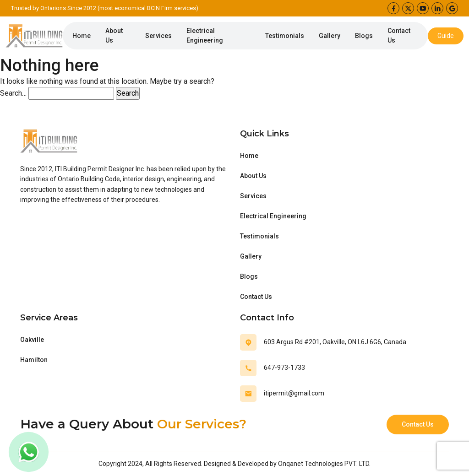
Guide (446, 36)
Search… (13, 93)
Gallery (330, 36)
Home (82, 36)
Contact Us (399, 35)
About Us (114, 35)
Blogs (364, 36)
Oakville (32, 340)
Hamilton (34, 360)
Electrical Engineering (205, 35)
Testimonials (285, 36)
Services (158, 36)
